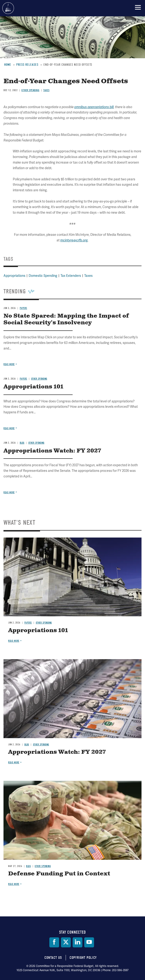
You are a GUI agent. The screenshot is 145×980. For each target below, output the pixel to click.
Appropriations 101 (38, 630)
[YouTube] (89, 942)
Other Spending (44, 623)
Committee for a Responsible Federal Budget (8, 8)
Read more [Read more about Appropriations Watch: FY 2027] (14, 762)
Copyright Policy (83, 958)
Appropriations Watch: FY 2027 (57, 752)
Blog (27, 745)
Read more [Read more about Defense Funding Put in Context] (14, 884)
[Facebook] (54, 942)
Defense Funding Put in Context (59, 874)
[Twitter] (66, 942)
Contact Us (53, 958)
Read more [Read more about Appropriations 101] (14, 641)
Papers (28, 623)
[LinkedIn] (78, 942)
